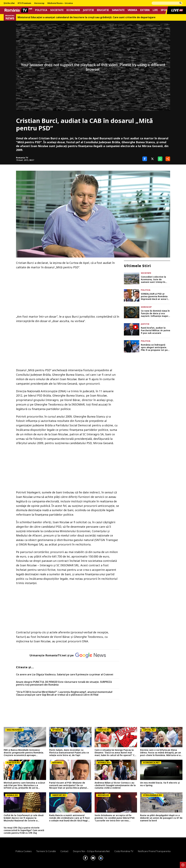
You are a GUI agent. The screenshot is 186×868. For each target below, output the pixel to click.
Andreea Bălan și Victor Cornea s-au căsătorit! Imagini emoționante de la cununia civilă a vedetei (115, 785)
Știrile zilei (9, 3)
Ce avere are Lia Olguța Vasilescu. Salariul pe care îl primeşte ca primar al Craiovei (65, 675)
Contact (64, 851)
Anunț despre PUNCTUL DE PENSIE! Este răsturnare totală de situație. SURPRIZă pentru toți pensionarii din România (64, 683)
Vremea (132, 10)
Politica (41, 10)
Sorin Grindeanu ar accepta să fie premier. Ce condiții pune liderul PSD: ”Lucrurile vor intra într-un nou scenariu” (115, 818)
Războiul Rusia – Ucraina (60, 3)
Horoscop (39, 3)
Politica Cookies (24, 851)
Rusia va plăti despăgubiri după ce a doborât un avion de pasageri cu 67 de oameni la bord (161, 818)
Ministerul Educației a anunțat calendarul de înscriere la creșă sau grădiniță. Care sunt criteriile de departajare (87, 17)
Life (155, 10)
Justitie (88, 10)
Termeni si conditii (46, 851)
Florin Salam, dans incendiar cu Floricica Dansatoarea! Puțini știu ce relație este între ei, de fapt (69, 753)
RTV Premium (24, 3)
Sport (165, 10)
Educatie (103, 10)
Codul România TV (124, 851)
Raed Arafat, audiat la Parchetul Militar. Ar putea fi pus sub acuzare (155, 330)
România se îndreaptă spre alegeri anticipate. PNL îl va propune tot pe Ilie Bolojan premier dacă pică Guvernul (155, 347)
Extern (145, 10)
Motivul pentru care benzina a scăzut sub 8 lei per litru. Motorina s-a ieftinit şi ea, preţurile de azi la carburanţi (24, 785)
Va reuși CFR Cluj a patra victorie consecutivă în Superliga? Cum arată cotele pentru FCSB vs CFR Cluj (24, 830)
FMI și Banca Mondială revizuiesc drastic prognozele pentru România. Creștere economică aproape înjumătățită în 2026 (24, 753)
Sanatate (118, 10)
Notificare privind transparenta (154, 851)
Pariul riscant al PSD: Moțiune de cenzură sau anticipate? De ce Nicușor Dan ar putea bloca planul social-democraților (68, 785)
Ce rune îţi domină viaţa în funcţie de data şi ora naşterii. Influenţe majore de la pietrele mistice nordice (155, 313)
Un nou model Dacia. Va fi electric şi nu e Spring (160, 784)
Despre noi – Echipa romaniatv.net (91, 851)
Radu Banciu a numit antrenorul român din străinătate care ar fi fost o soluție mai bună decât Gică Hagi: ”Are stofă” (69, 818)
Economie (73, 10)
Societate (57, 10)
